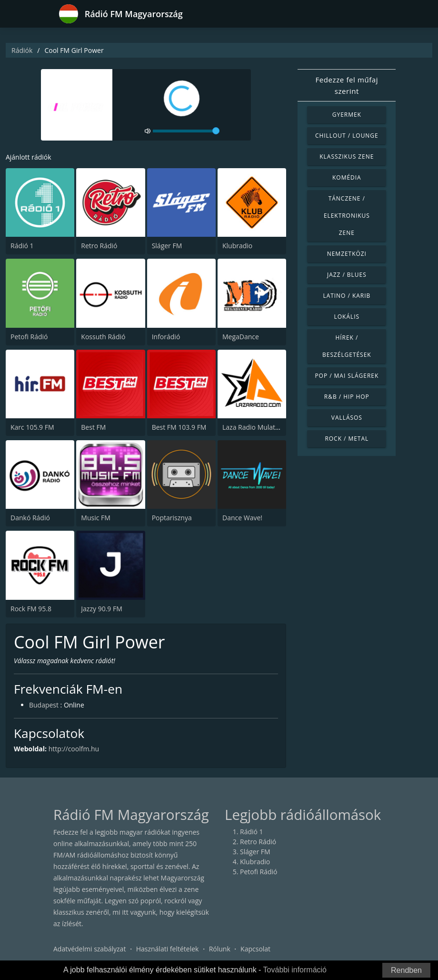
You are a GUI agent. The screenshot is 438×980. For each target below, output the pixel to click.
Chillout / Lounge (347, 136)
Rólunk (220, 949)
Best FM (93, 427)
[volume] (186, 131)
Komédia (347, 177)
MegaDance (241, 337)
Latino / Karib (347, 296)
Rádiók (22, 50)
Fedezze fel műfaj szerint (347, 85)
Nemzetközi (347, 254)
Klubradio (237, 246)
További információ (295, 970)
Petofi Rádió (29, 337)
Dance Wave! (242, 518)
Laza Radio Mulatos (252, 427)
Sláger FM (167, 246)
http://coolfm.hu (74, 749)
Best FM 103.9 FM (179, 427)
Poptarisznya (172, 518)
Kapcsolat (255, 949)
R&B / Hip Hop (347, 397)
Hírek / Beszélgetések (347, 346)
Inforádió (166, 337)
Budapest (44, 705)
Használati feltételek (168, 949)
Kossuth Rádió (103, 337)
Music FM (96, 518)
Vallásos (347, 418)
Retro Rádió (99, 246)
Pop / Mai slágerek (347, 376)
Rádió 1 (22, 246)
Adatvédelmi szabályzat (90, 949)
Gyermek (347, 115)
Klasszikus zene (347, 157)
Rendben (406, 970)
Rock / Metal (347, 439)
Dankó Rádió (30, 518)
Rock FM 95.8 (31, 609)
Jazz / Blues (347, 275)
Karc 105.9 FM (32, 427)
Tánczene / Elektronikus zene (347, 216)
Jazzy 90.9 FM (101, 609)
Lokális (347, 317)
